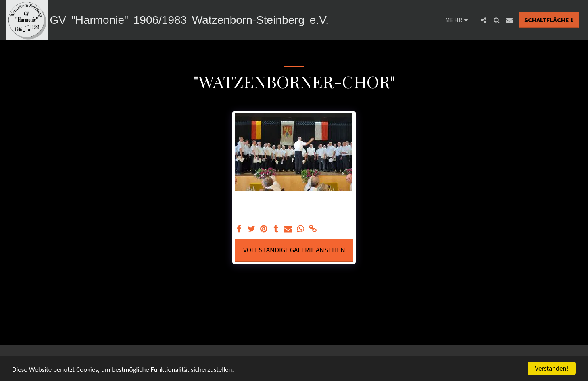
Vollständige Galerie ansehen (294, 250)
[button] (484, 20)
